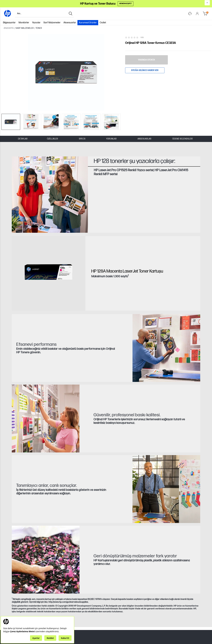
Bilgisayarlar (9, 22)
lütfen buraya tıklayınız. (99, 642)
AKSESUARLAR (144, 107)
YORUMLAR (111, 107)
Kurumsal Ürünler (88, 22)
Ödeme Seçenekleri (182, 107)
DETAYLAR (23, 107)
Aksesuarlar (70, 22)
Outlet (103, 22)
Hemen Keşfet (126, 4)
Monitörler (24, 22)
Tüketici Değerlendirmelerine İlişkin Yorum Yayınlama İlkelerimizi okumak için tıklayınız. (75, 637)
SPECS (82, 107)
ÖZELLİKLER (52, 107)
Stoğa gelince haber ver (145, 70)
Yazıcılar (36, 22)
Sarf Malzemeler (52, 22)
